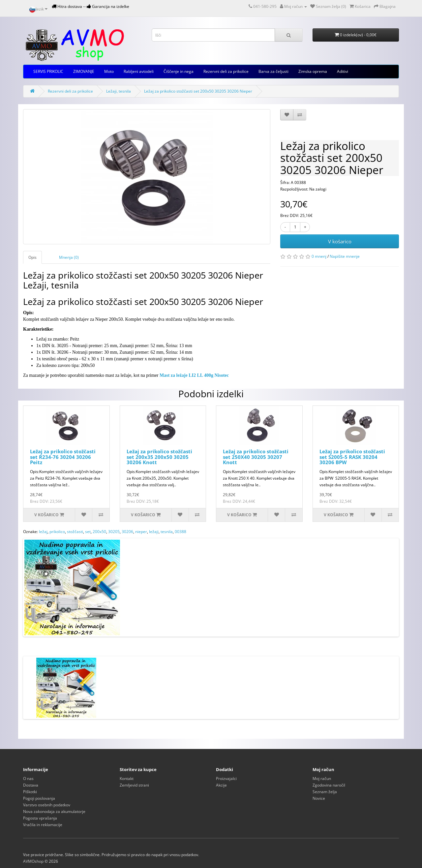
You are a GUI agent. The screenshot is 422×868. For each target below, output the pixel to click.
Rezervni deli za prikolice (226, 71)
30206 (127, 532)
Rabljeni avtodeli (139, 71)
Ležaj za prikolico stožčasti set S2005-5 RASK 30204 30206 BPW (352, 457)
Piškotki (30, 792)
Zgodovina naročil (329, 785)
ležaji (154, 532)
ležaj (43, 532)
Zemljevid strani (134, 785)
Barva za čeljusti (273, 71)
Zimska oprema (313, 71)
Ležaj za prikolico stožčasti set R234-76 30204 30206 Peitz (63, 457)
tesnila (167, 532)
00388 (181, 532)
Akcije (221, 785)
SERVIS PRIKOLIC (48, 71)
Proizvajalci (226, 778)
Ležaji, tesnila (119, 91)
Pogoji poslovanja (39, 798)
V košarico (340, 241)
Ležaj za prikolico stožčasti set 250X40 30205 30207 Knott (256, 457)
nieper (141, 532)
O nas (28, 778)
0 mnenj (319, 256)
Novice (319, 798)
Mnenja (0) (69, 257)
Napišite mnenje (345, 256)
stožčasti (75, 532)
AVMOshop (33, 861)
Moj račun (322, 778)
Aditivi (343, 71)
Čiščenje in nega (179, 71)
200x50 (99, 532)
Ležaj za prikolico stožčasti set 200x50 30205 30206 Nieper (198, 91)
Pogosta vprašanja (40, 818)
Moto (109, 71)
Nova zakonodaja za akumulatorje (54, 811)
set (88, 532)
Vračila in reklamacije (43, 825)
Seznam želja (325, 792)
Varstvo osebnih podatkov (47, 805)
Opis (32, 257)
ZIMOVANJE (84, 71)
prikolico (57, 532)
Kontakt (127, 778)
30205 (114, 532)
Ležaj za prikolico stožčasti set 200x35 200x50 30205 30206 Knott (159, 457)
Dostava (31, 785)
